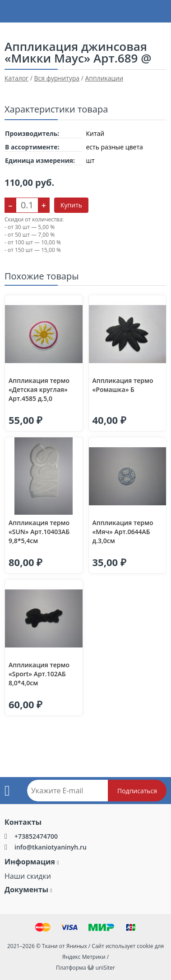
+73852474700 (36, 836)
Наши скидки (28, 876)
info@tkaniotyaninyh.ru (51, 847)
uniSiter (105, 968)
